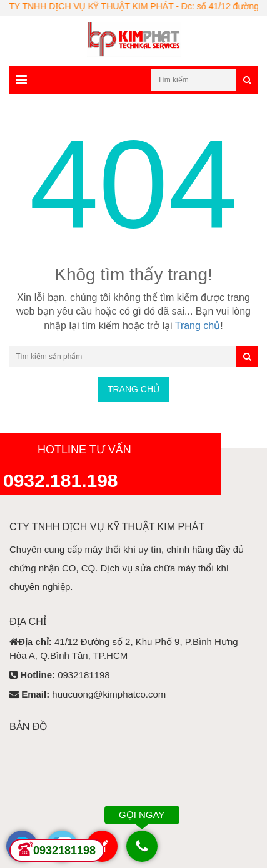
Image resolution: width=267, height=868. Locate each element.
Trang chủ (198, 326)
